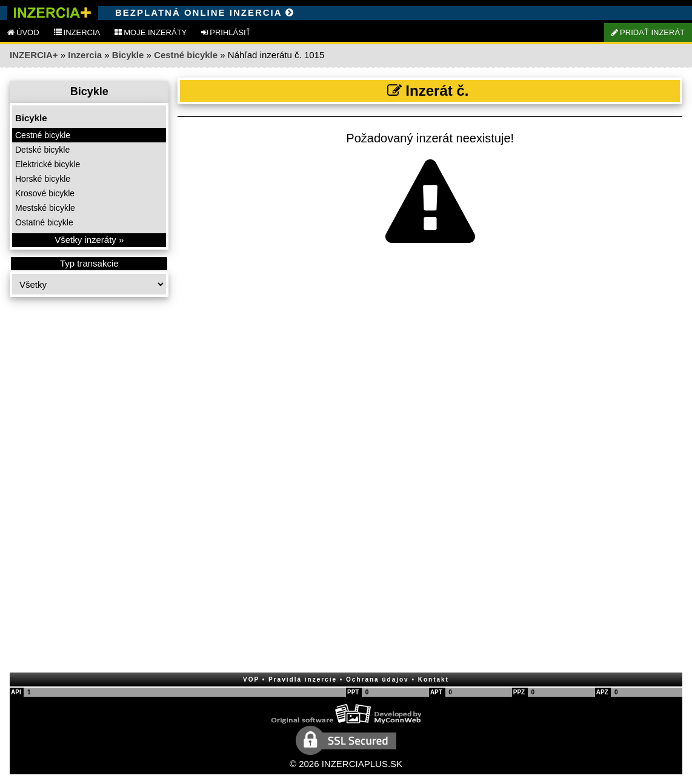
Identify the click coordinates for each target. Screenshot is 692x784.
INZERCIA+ (34, 55)
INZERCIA (77, 32)
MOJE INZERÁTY (151, 32)
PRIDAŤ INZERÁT (648, 32)
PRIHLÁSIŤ (226, 32)
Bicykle (128, 55)
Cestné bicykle (186, 55)
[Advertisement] (89, 491)
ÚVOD (23, 32)
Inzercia (85, 55)
